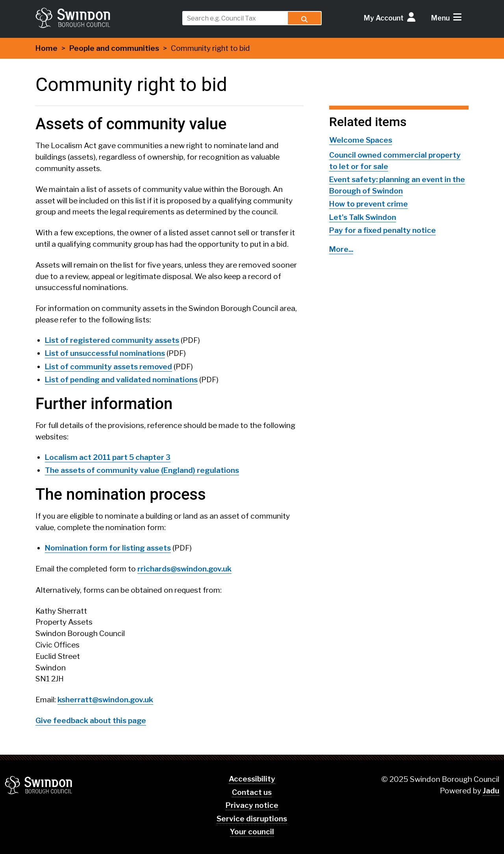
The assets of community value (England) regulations (142, 470)
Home (46, 48)
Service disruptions (252, 819)
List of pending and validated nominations (121, 380)
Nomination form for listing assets (108, 548)
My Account (384, 18)
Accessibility (252, 779)
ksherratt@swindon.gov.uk (105, 700)
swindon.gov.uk (105, 18)
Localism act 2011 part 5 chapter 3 (108, 457)
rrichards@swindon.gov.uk (184, 569)
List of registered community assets (112, 340)
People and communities (114, 48)
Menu (440, 18)
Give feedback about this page (91, 721)
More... (341, 249)
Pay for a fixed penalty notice (383, 230)
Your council (252, 832)
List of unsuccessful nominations (105, 353)
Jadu (491, 791)
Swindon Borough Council (39, 785)
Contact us (252, 792)
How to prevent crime (369, 204)
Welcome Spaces (361, 140)
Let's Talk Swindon (363, 217)
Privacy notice (252, 805)
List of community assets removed (108, 367)
